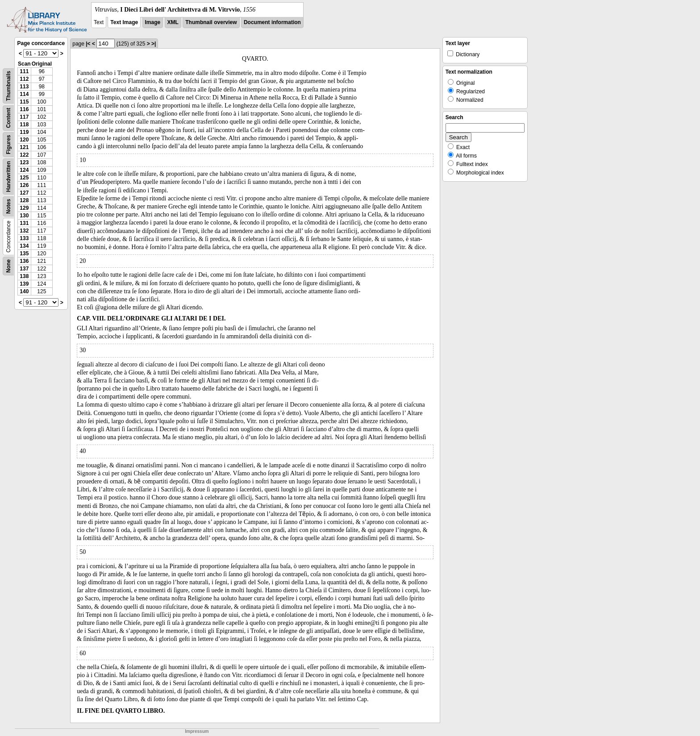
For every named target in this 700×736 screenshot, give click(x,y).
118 (24, 125)
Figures (8, 144)
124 (24, 170)
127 (24, 193)
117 (24, 117)
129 (24, 208)
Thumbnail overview (211, 22)
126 (24, 185)
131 (24, 223)
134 (24, 246)
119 (24, 132)
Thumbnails (8, 86)
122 (24, 155)
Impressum (197, 731)
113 (24, 87)
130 (24, 216)
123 (24, 162)
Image (153, 22)
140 (24, 291)
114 (24, 94)
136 (24, 261)
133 (24, 238)
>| (154, 44)
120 (24, 140)
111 (24, 71)
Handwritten (8, 177)
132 (24, 231)
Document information (272, 22)
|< (88, 44)
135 (24, 254)
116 (24, 109)
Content (8, 118)
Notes (8, 206)
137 (24, 269)
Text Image (124, 22)
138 (24, 276)
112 (24, 79)
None (8, 266)
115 (24, 102)
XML (173, 22)
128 (24, 200)
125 (24, 178)
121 (24, 147)
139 (24, 284)
